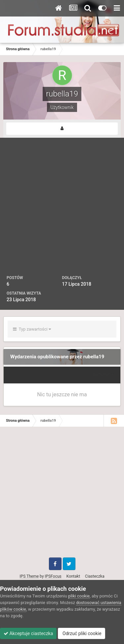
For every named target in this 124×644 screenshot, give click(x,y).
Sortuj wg (103, 375)
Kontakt (73, 576)
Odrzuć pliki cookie (82, 633)
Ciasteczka (95, 576)
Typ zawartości (32, 329)
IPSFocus (53, 576)
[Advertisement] (62, 210)
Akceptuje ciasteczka (28, 633)
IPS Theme (29, 576)
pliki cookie (79, 596)
